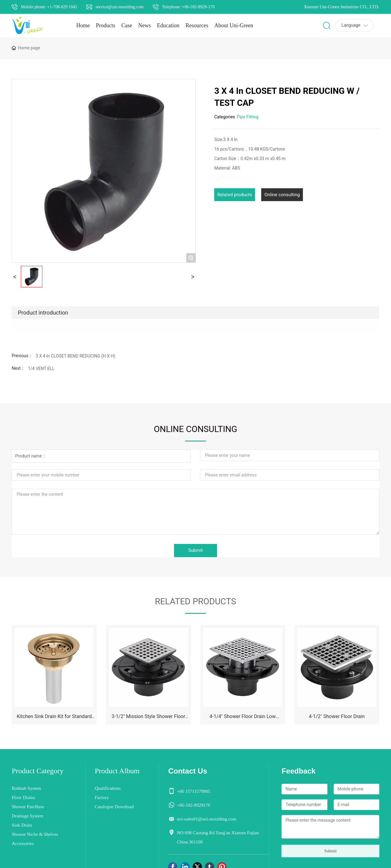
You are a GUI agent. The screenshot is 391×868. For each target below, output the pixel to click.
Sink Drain (22, 825)
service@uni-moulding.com (119, 7)
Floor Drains (23, 797)
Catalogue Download (114, 807)
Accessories (23, 843)
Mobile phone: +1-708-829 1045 (49, 7)
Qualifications (108, 788)
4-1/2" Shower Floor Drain (337, 716)
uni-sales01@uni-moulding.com (206, 819)
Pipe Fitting (248, 117)
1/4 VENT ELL (41, 369)
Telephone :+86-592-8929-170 (188, 7)
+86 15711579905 (194, 791)
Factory (102, 797)
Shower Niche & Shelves (35, 834)
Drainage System (27, 816)
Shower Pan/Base (28, 807)
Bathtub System (26, 788)
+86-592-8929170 (193, 805)
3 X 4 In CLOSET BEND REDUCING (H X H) (75, 356)
